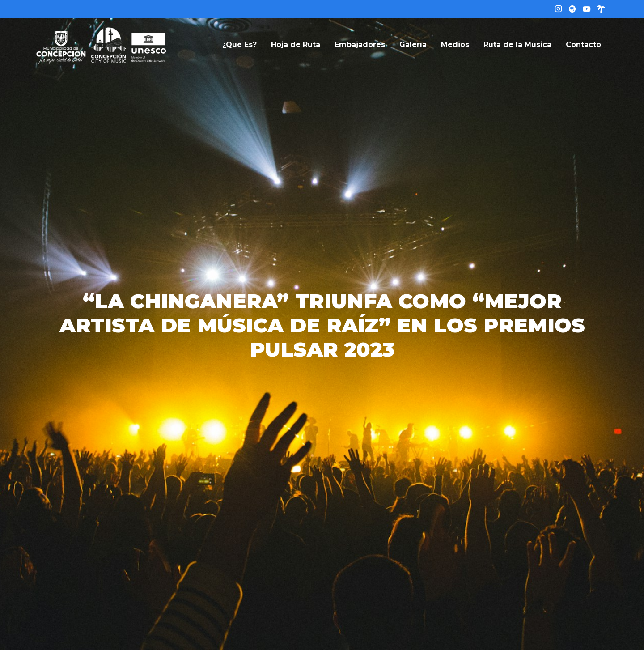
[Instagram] (558, 9)
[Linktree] (601, 9)
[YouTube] (587, 9)
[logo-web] (101, 45)
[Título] (572, 9)
